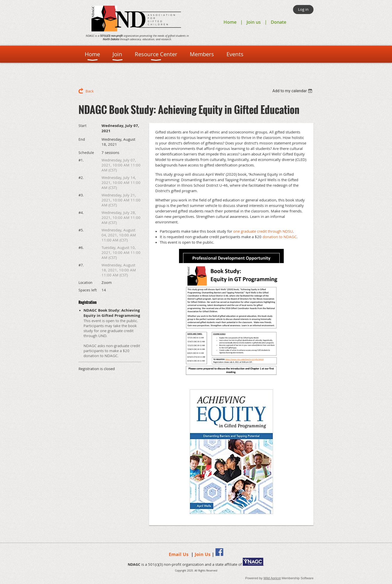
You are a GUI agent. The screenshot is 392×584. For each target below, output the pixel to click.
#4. (81, 213)
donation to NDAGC (279, 237)
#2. (81, 178)
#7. (81, 265)
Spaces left (88, 290)
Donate (278, 22)
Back (90, 91)
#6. (81, 248)
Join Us (203, 554)
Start (82, 126)
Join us (254, 22)
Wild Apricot (272, 578)
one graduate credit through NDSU (263, 231)
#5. (81, 230)
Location (85, 283)
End (82, 139)
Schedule (86, 153)
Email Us (179, 554)
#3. (81, 195)
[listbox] (293, 91)
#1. (81, 160)
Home (230, 22)
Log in (303, 9)
